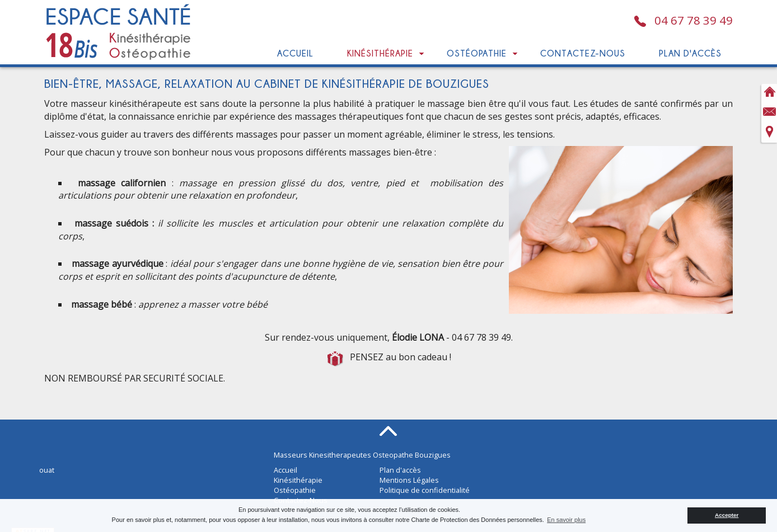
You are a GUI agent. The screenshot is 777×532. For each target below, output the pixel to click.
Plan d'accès (690, 53)
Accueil (295, 53)
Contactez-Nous (583, 53)
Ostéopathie (477, 53)
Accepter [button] (727, 515)
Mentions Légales (409, 480)
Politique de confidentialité (425, 490)
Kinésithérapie (380, 53)
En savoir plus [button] (566, 520)
